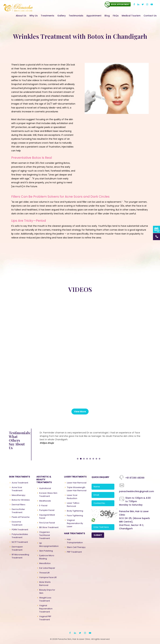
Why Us (34, 16)
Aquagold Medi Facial (47, 516)
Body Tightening (75, 511)
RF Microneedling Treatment (20, 556)
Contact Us (150, 16)
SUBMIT (98, 535)
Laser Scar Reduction (72, 497)
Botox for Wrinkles (21, 500)
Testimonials (76, 16)
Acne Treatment (20, 483)
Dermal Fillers (19, 505)
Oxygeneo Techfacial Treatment (45, 535)
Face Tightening (75, 515)
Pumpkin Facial (47, 510)
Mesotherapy (19, 495)
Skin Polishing (46, 551)
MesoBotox (45, 563)
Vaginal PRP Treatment (45, 618)
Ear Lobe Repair (47, 568)
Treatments (47, 16)
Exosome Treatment (17, 523)
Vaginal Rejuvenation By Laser (75, 523)
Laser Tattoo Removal (73, 505)
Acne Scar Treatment (17, 489)
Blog (107, 16)
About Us (21, 16)
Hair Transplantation (75, 541)
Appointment (94, 16)
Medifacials (45, 501)
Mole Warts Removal (45, 584)
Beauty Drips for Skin (47, 591)
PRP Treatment (74, 552)
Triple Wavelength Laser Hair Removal (77, 489)
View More (80, 412)
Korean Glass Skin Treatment (48, 495)
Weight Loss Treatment (45, 599)
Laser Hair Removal (77, 483)
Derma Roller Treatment (18, 511)
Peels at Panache (21, 517)
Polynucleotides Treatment (20, 536)
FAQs (116, 16)
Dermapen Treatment (17, 548)
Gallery (61, 16)
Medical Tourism (131, 16)
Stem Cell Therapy (76, 547)
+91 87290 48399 (135, 478)
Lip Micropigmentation (49, 545)
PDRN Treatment (20, 530)
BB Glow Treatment (49, 527)
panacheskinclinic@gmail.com (136, 491)
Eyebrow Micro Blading (47, 557)
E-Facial (43, 505)
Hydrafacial (45, 488)
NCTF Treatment (20, 542)
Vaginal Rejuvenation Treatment (46, 609)
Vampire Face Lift (48, 577)
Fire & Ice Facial (47, 523)
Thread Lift (44, 573)
